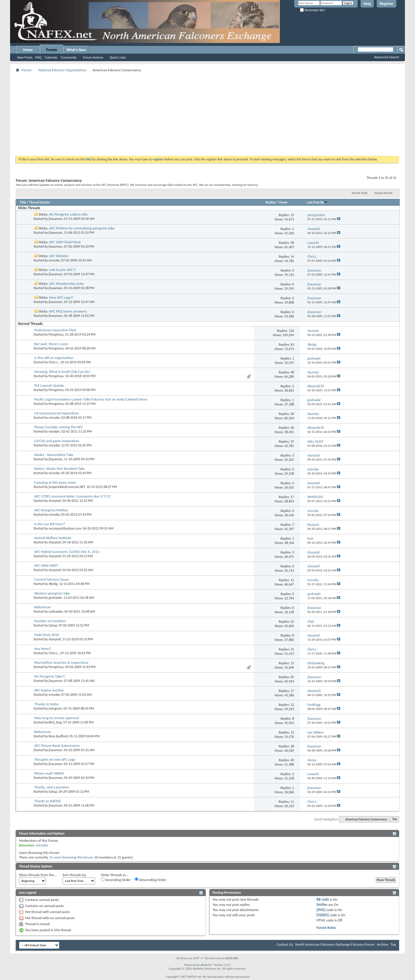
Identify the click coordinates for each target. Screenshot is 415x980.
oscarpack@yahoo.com (65, 528)
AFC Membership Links (67, 284)
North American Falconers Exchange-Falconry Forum (335, 944)
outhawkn (56, 611)
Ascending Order (116, 880)
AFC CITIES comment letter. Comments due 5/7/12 (72, 496)
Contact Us (285, 944)
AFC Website (59, 256)
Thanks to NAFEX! (48, 801)
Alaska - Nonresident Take (54, 455)
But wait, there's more (51, 344)
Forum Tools (360, 193)
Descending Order (151, 880)
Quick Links (118, 57)
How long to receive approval (56, 718)
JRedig (53, 584)
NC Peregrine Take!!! (50, 676)
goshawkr (55, 598)
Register (386, 4)
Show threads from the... (38, 875)
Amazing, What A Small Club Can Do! (62, 372)
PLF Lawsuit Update (49, 385)
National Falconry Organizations (62, 70)
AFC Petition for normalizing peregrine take (82, 228)
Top (395, 819)
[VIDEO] (323, 915)
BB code (323, 899)
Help (367, 4)
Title (23, 202)
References (43, 607)
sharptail (55, 501)
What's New (76, 50)
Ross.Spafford (58, 736)
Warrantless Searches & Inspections (61, 662)
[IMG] (321, 910)
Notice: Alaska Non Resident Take (60, 469)
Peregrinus (56, 334)
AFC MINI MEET (46, 565)
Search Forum (384, 193)
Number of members (50, 621)
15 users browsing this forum (71, 857)
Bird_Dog (55, 722)
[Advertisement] (207, 114)
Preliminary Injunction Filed (55, 330)
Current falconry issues (52, 579)
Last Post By (317, 202)
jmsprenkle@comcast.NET (67, 487)
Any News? (43, 649)
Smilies (322, 905)
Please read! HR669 (49, 773)
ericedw (54, 260)
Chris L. (54, 362)
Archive (383, 944)
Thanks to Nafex (46, 704)
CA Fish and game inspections (57, 441)
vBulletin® (207, 965)
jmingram (55, 708)
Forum (51, 50)
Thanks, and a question (52, 787)
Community (69, 57)
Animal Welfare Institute (53, 538)
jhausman (56, 219)
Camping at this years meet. (55, 482)
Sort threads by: (75, 875)
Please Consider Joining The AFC (59, 427)
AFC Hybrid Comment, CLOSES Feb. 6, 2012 (67, 552)
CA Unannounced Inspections (57, 413)
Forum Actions (93, 57)
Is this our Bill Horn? (50, 524)
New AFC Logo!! (61, 297)
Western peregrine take (52, 593)
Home (28, 50)
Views (283, 202)
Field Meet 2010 (47, 635)
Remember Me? (313, 10)
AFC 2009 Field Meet (65, 242)
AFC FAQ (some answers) (68, 311)
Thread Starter (40, 202)
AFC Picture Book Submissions (57, 746)
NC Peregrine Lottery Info (68, 214)
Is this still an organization (54, 358)
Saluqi (53, 625)
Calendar (51, 57)
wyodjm (54, 431)
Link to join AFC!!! (63, 270)
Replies (271, 202)
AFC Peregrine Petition (51, 510)
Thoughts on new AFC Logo (55, 759)
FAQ (39, 57)
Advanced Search (387, 57)
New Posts (25, 57)
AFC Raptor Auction (49, 690)
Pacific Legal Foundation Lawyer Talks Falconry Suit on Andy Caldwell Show (91, 399)
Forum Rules (326, 928)
